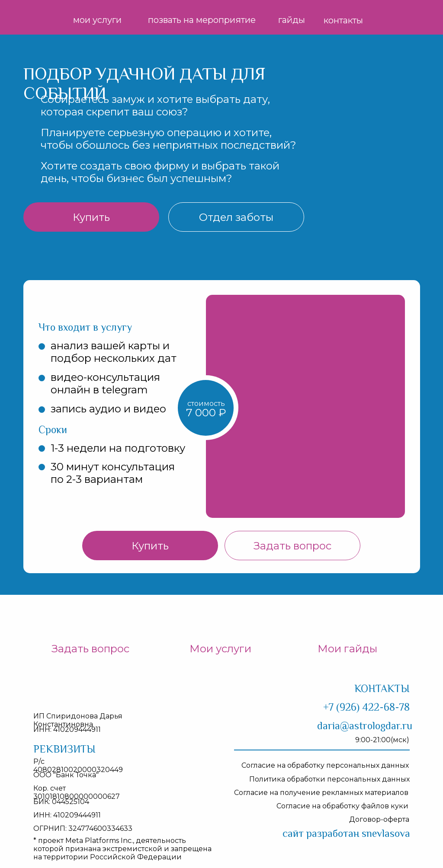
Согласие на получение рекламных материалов (321, 793)
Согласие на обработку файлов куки (342, 806)
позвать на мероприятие (202, 20)
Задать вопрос (90, 649)
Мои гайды (347, 649)
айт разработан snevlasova (346, 833)
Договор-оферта (379, 819)
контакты (343, 20)
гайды (292, 20)
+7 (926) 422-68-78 (366, 707)
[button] (236, 217)
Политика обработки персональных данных (329, 779)
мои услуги (97, 20)
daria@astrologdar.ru (365, 726)
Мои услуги (220, 649)
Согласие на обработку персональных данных (325, 765)
